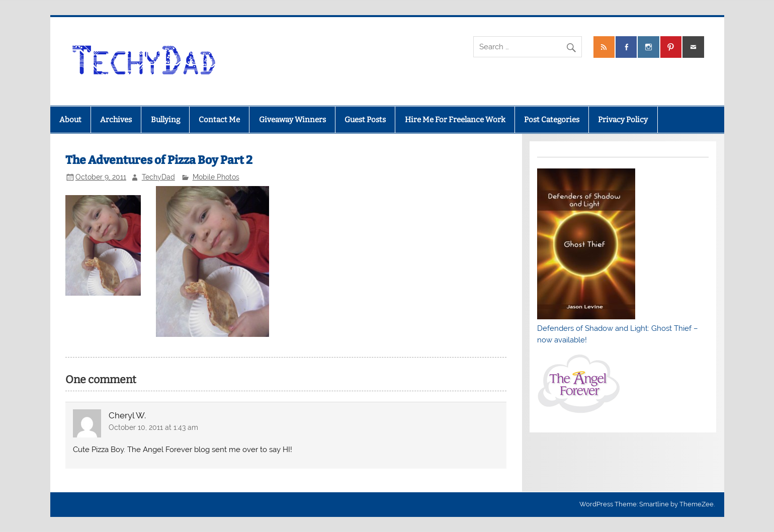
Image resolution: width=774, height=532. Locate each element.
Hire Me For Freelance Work (455, 120)
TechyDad (158, 177)
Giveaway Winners (292, 120)
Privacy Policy (623, 120)
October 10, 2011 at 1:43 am (153, 427)
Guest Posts (365, 120)
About (70, 120)
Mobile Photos (216, 177)
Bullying (165, 120)
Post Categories (552, 120)
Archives (116, 120)
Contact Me (219, 120)
